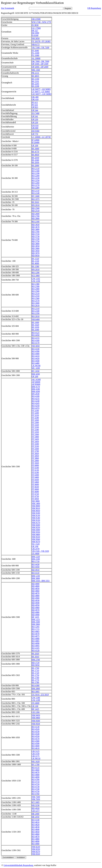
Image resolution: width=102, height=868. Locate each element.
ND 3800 (36, 501)
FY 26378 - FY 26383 (41, 41)
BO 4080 (36, 639)
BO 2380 (36, 284)
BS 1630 (35, 327)
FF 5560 (35, 449)
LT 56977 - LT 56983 (41, 92)
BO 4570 (36, 739)
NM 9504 (36, 724)
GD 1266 (36, 712)
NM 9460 (36, 718)
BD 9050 (36, 256)
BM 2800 (36, 624)
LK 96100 (36, 366)
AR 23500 (36, 19)
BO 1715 (36, 629)
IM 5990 (35, 33)
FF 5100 (35, 410)
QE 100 (35, 546)
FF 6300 (35, 475)
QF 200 (35, 376)
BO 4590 (36, 743)
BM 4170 (36, 387)
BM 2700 (36, 660)
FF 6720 (35, 494)
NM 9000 (36, 506)
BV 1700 (36, 764)
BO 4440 (36, 361)
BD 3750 (36, 241)
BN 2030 (36, 394)
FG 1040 (35, 53)
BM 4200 (36, 374)
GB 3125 (36, 751)
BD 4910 (36, 570)
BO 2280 (36, 188)
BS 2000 (35, 165)
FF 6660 (35, 489)
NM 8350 (36, 854)
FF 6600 (35, 484)
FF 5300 (35, 422)
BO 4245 (36, 403)
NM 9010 (36, 508)
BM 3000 (36, 578)
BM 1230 (36, 576)
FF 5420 (35, 439)
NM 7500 (36, 797)
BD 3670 (36, 227)
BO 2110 (36, 169)
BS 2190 (35, 79)
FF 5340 (35, 430)
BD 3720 (36, 234)
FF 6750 (35, 496)
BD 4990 (36, 615)
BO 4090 (36, 643)
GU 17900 (36, 28)
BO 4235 (36, 399)
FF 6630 (35, 487)
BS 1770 (35, 680)
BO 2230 (36, 178)
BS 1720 (35, 673)
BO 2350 (36, 313)
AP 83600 (36, 384)
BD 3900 (36, 248)
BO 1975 (36, 199)
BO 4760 (36, 794)
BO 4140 (36, 820)
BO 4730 (36, 787)
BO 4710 (36, 782)
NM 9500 (36, 721)
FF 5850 (35, 456)
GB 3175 (36, 756)
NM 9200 (36, 525)
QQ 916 (35, 125)
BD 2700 (36, 216)
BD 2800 (36, 218)
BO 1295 (36, 627)
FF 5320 (35, 425)
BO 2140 (36, 193)
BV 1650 (36, 371)
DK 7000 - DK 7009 (41, 61)
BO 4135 (36, 768)
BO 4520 (36, 729)
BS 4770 (35, 152)
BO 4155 (36, 338)
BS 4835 (35, 76)
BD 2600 (36, 214)
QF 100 (35, 145)
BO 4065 (36, 631)
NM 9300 (36, 530)
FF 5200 (35, 413)
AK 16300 (36, 380)
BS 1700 (35, 668)
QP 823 (35, 107)
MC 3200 (36, 368)
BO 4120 (36, 650)
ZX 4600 (36, 554)
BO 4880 (36, 839)
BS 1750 (35, 675)
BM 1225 (36, 619)
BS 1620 (35, 325)
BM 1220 (36, 557)
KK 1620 (36, 761)
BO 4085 (36, 641)
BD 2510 (36, 211)
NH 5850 (36, 38)
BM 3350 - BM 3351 (41, 581)
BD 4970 (36, 610)
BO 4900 (36, 844)
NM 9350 (36, 532)
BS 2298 (35, 86)
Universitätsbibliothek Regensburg (18, 865)
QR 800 (35, 128)
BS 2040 (35, 160)
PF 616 (35, 105)
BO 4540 (36, 734)
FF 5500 (35, 444)
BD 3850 (36, 246)
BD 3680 (36, 229)
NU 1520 (36, 544)
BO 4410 (36, 356)
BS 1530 (35, 261)
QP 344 (35, 110)
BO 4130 (36, 727)
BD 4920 (36, 808)
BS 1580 (35, 266)
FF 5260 (35, 420)
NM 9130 (36, 515)
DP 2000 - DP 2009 (40, 67)
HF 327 (35, 31)
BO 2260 (36, 183)
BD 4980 (36, 612)
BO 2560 (36, 298)
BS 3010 (35, 657)
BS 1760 (35, 678)
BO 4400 (36, 354)
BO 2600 (36, 303)
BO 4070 (36, 634)
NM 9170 (36, 523)
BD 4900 (36, 598)
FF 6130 (35, 470)
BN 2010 (36, 205)
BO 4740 (36, 789)
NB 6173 (36, 44)
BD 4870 (36, 593)
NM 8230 (36, 847)
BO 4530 (36, 732)
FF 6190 (35, 472)
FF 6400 (35, 477)
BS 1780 (35, 682)
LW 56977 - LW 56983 (42, 94)
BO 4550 (36, 736)
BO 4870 (36, 837)
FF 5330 (35, 427)
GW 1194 (36, 281)
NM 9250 (36, 527)
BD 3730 (36, 236)
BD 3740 (36, 239)
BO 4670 (36, 772)
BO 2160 (36, 222)
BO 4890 (36, 841)
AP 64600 (36, 382)
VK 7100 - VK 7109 (40, 47)
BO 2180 (36, 171)
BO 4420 (36, 358)
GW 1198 (36, 700)
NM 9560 (36, 539)
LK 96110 (36, 758)
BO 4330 (36, 349)
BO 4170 (36, 343)
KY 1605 (36, 802)
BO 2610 (36, 305)
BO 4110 (36, 573)
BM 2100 (36, 559)
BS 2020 (35, 654)
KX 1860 (36, 276)
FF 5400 (35, 437)
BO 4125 (36, 333)
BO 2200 (36, 176)
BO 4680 (36, 775)
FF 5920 (35, 463)
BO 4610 (36, 748)
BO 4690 (36, 777)
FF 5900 (35, 461)
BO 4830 (36, 827)
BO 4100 (36, 396)
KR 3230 (36, 805)
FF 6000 (35, 465)
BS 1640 (35, 330)
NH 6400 (36, 319)
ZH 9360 (36, 131)
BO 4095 (36, 646)
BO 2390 (36, 286)
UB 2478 (36, 549)
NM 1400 (36, 503)
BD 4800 (36, 586)
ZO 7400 (36, 113)
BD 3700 (36, 232)
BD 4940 (36, 603)
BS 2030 (35, 158)
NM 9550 (36, 537)
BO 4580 (36, 741)
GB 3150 (36, 754)
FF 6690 (35, 492)
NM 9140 (36, 518)
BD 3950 (36, 251)
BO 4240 (36, 401)
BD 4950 (36, 605)
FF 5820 (35, 453)
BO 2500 (36, 291)
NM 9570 (36, 542)
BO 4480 (36, 363)
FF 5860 (35, 458)
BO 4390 (36, 351)
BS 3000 (35, 149)
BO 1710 (36, 561)
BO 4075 (36, 636)
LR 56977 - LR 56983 (41, 89)
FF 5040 (35, 51)
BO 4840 (36, 829)
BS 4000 (35, 263)
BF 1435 (35, 617)
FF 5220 (35, 415)
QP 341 (35, 116)
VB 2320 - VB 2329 (40, 551)
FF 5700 (35, 451)
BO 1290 (36, 272)
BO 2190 (36, 173)
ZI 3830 (35, 25)
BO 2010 (36, 316)
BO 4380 (36, 685)
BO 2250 (36, 180)
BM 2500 (36, 622)
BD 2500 (36, 208)
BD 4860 (36, 591)
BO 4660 (36, 770)
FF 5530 (35, 446)
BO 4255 (36, 408)
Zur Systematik (8, 8)
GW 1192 (36, 279)
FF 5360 (35, 434)
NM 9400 (36, 534)
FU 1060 (35, 55)
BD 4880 (36, 596)
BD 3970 (36, 253)
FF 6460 (35, 482)
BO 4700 (36, 779)
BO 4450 (36, 335)
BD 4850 (36, 588)
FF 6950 (35, 499)
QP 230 (35, 119)
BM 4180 (36, 389)
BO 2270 (36, 185)
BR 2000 (36, 814)
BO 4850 (36, 832)
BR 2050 (36, 817)
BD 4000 (36, 584)
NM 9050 (36, 511)
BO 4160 (36, 340)
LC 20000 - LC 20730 (41, 137)
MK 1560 (36, 70)
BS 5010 (35, 202)
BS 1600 (35, 322)
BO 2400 (36, 289)
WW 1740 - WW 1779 (41, 22)
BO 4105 (36, 648)
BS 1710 (35, 670)
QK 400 (35, 97)
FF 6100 (35, 468)
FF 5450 (35, 441)
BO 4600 (36, 746)
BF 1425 (35, 709)
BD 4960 (36, 608)
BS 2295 (35, 84)
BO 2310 (36, 309)
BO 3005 (36, 692)
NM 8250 (36, 849)
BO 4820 (36, 825)
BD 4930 (36, 600)
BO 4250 (36, 406)
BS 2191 (35, 81)
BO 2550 (36, 296)
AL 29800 (36, 58)
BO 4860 (36, 834)
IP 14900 (36, 140)
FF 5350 (35, 432)
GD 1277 (36, 811)
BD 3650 (36, 225)
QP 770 (35, 134)
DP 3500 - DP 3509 (40, 64)
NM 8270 (36, 852)
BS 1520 (35, 259)
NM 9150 (36, 520)
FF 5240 (35, 418)
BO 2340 (36, 311)
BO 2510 (36, 294)
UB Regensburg (94, 8)
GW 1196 (36, 698)
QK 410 (35, 99)
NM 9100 (36, 513)
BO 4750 (36, 791)
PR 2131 (35, 73)
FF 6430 (35, 480)
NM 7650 (36, 799)
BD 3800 (36, 244)
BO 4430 (36, 564)
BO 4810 (36, 822)
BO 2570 (36, 301)
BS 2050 (35, 162)
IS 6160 (35, 35)
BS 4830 (35, 155)
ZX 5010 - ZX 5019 (40, 695)
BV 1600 (36, 196)
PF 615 (35, 102)
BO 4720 (36, 784)
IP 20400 (36, 142)
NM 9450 (36, 715)
